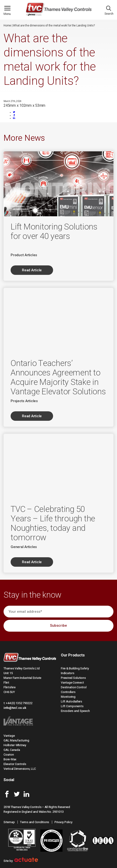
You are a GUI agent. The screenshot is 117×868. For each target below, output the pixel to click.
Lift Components (72, 706)
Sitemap (9, 822)
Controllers (68, 692)
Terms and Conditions (35, 822)
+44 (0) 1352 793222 (19, 703)
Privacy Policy (63, 822)
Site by (21, 861)
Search (109, 11)
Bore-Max (10, 759)
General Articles (24, 547)
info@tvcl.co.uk (15, 708)
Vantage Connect (72, 683)
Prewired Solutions (73, 678)
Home (7, 26)
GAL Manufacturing (16, 740)
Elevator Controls (15, 764)
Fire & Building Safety (75, 668)
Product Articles (24, 255)
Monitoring (68, 697)
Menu (9, 12)
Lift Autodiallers (71, 701)
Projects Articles (24, 401)
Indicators (68, 673)
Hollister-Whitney (15, 745)
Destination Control (74, 687)
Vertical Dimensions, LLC (20, 769)
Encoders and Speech (75, 711)
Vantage (9, 736)
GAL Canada (12, 750)
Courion (9, 755)
